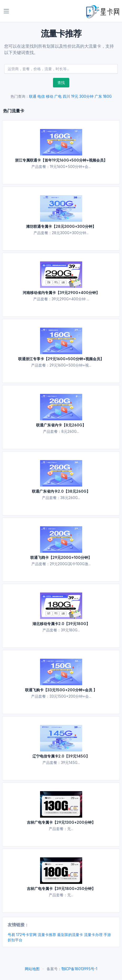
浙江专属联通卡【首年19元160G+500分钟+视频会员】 (61, 160)
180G (107, 96)
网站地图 (32, 969)
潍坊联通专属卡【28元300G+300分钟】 (61, 226)
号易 (11, 935)
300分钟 (86, 96)
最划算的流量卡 (70, 935)
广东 (98, 96)
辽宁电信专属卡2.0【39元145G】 (61, 756)
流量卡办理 (93, 935)
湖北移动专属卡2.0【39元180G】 (61, 624)
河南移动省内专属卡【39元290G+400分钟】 (61, 293)
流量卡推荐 (47, 935)
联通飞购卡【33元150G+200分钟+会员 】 (61, 690)
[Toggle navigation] (6, 11)
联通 (33, 96)
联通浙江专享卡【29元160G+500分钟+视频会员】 (61, 359)
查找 (61, 83)
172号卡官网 (26, 935)
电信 (41, 96)
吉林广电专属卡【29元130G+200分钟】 (61, 822)
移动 (50, 96)
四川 (66, 96)
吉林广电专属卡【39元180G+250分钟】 (61, 888)
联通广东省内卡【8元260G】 (61, 425)
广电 (58, 96)
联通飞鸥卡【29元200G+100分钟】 (61, 557)
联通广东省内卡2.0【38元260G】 (61, 491)
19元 (75, 96)
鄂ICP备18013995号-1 (79, 969)
